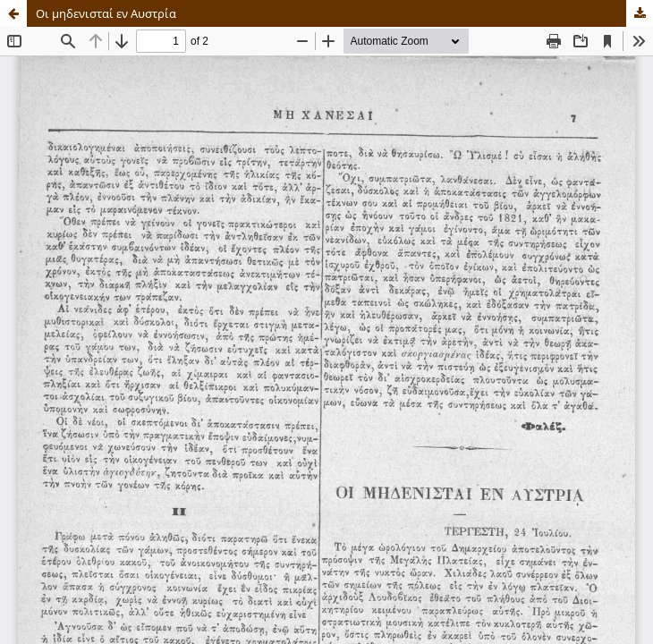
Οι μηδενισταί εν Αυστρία (106, 13)
